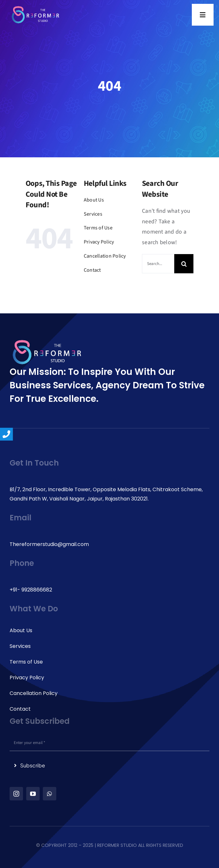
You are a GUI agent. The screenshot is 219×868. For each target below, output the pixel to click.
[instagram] (16, 794)
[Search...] (158, 264)
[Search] (184, 264)
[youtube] (33, 794)
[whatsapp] (50, 794)
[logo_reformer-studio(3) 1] (35, 8)
